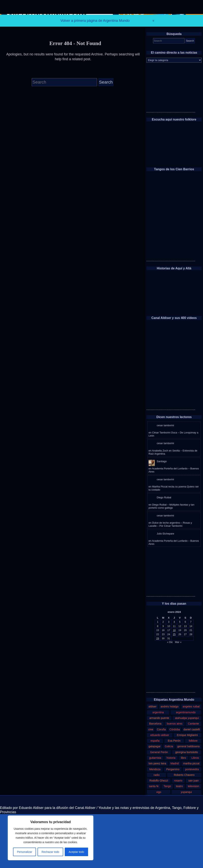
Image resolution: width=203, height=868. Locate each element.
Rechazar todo (50, 852)
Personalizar (24, 852)
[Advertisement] (171, 142)
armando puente (159, 772)
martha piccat (191, 817)
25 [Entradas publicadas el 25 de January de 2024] (174, 688)
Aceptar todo (76, 852)
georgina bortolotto (187, 806)
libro (183, 812)
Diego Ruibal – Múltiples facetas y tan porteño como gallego (171, 560)
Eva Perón (174, 795)
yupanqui (186, 846)
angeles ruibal (191, 760)
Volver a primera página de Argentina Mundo (95, 74)
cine (151, 783)
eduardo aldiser (160, 789)
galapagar (155, 800)
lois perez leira (157, 817)
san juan (194, 834)
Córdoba (175, 783)
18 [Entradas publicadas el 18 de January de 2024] (174, 684)
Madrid (175, 817)
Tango (167, 840)
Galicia (169, 800)
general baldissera (189, 800)
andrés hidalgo (170, 760)
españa (155, 795)
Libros (195, 812)
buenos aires (175, 777)
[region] (51, 838)
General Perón (159, 806)
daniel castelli (192, 783)
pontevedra (192, 823)
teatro (179, 840)
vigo (159, 846)
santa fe (154, 840)
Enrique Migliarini (187, 789)
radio (157, 829)
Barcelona (155, 777)
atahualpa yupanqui (187, 772)
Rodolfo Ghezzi (159, 834)
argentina (158, 766)
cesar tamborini (165, 479)
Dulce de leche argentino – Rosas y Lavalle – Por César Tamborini (170, 578)
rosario (178, 834)
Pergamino (173, 823)
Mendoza (155, 823)
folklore (193, 795)
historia (171, 812)
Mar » (178, 696)
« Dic (170, 696)
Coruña (161, 783)
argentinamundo (186, 766)
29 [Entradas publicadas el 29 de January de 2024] (157, 692)
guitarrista (155, 812)
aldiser (153, 760)
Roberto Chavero (184, 829)
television (194, 840)
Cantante (193, 777)
